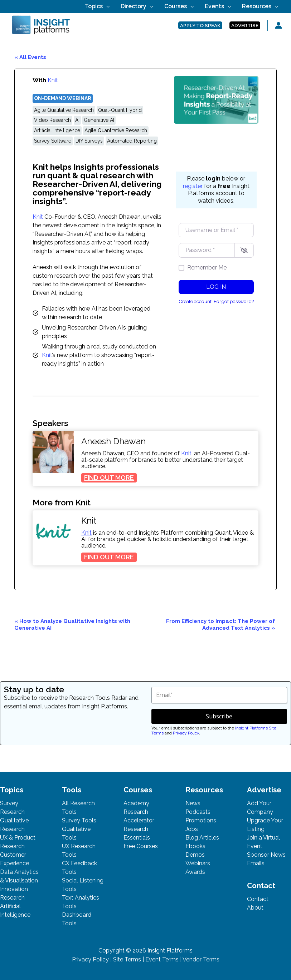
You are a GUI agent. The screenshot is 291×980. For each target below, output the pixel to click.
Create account (195, 301)
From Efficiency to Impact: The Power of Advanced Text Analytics (220, 625)
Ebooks (195, 846)
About (255, 908)
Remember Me (207, 268)
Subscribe (219, 716)
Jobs (192, 829)
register (193, 186)
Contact (258, 899)
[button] (139, 6)
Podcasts (198, 812)
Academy (136, 803)
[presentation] (53, 452)
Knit (53, 80)
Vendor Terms (201, 959)
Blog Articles (202, 838)
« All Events (30, 57)
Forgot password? (234, 301)
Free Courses (141, 846)
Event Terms (162, 959)
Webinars (198, 863)
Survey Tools (79, 820)
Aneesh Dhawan (113, 441)
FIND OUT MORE (110, 478)
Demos (195, 855)
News (193, 803)
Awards (195, 872)
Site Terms (127, 959)
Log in (216, 287)
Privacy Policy (186, 733)
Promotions (201, 820)
